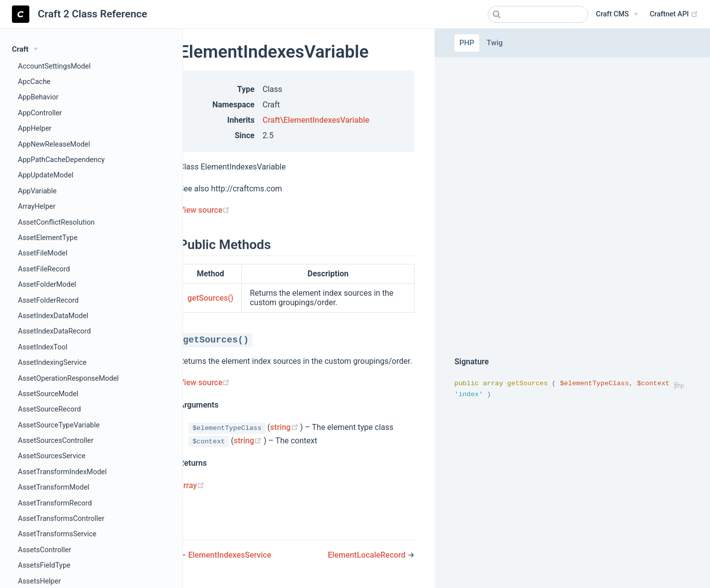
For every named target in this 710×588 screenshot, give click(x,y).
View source (204, 210)
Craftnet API (674, 14)
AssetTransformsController (61, 519)
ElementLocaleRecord (367, 555)
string (285, 427)
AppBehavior (38, 97)
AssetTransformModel (54, 487)
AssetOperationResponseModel (68, 378)
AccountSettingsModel (54, 66)
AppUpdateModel (46, 175)
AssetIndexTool (43, 347)
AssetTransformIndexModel (62, 472)
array (192, 485)
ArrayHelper (37, 207)
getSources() (210, 298)
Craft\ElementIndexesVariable (316, 120)
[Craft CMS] (617, 14)
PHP (467, 43)
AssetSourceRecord (49, 409)
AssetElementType (48, 238)
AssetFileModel (43, 253)
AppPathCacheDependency (61, 160)
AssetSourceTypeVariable (59, 425)
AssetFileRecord (44, 269)
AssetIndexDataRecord (54, 331)
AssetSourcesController (56, 441)
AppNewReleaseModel (54, 144)
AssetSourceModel (48, 394)
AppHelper (35, 128)
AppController (40, 113)
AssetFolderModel (47, 285)
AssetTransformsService (57, 534)
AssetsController (44, 550)
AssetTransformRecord (55, 503)
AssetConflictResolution (56, 222)
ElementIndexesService (229, 555)
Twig (495, 43)
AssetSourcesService (52, 456)
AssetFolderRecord (48, 300)
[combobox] (538, 14)
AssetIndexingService (52, 363)
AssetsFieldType (44, 565)
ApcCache (34, 82)
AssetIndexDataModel (53, 316)
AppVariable (37, 191)
